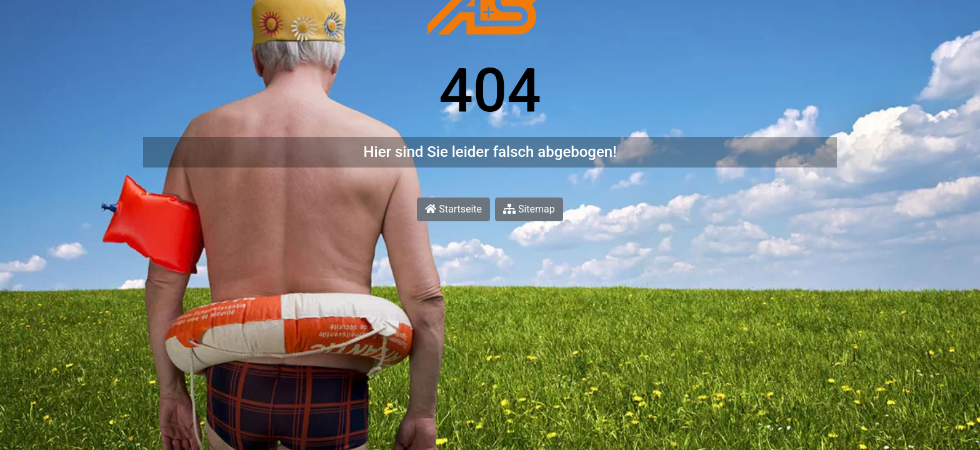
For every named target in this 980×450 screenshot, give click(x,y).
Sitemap (529, 209)
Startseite (453, 209)
